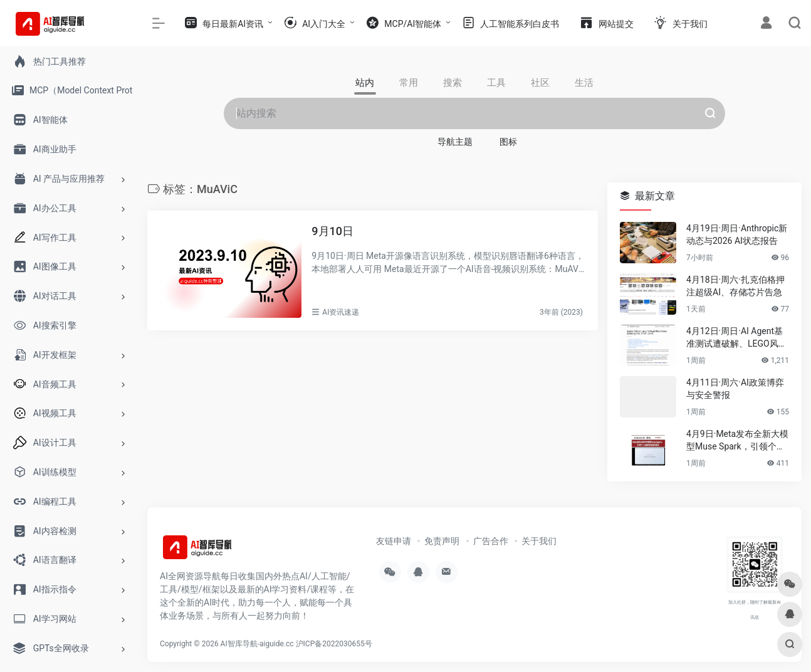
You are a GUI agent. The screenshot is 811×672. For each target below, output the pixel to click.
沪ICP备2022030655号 (334, 644)
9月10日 (332, 231)
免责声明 (442, 541)
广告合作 (491, 541)
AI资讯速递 (341, 312)
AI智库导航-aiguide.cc (257, 644)
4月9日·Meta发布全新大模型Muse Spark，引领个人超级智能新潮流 (737, 441)
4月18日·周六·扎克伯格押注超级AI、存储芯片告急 (735, 286)
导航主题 (455, 142)
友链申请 (394, 541)
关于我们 (539, 541)
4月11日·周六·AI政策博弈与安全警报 (735, 389)
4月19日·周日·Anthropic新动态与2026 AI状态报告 (737, 234)
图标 (508, 142)
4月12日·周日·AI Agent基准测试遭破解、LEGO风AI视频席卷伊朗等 (736, 338)
